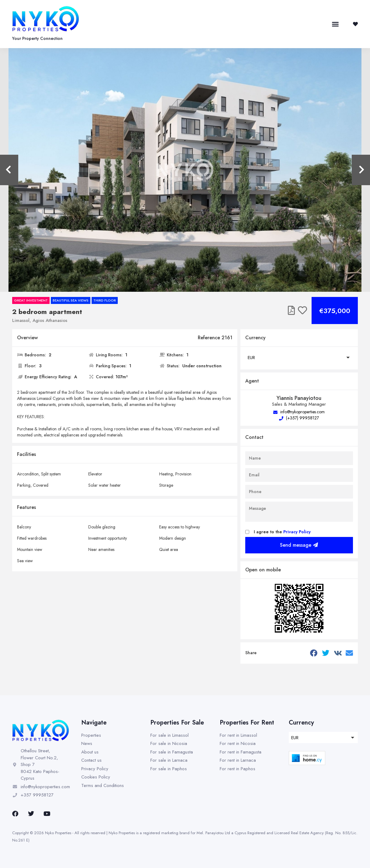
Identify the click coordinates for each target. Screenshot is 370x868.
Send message (299, 545)
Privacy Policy (297, 532)
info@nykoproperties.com (299, 412)
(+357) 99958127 (299, 418)
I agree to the (282, 532)
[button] (335, 24)
